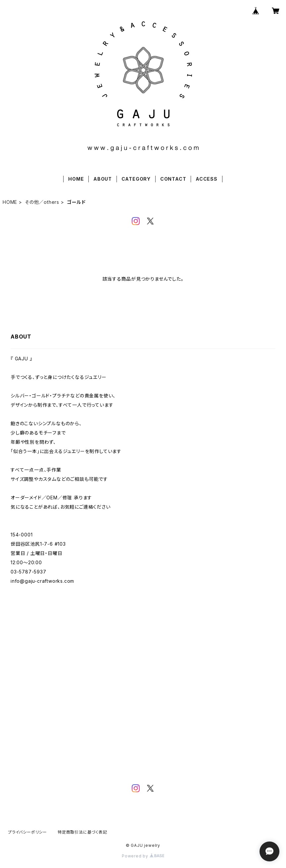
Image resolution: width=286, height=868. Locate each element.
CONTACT (173, 179)
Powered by (143, 856)
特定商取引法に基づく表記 (82, 832)
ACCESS (207, 179)
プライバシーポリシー (27, 832)
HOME (76, 179)
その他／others (42, 202)
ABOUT (103, 179)
